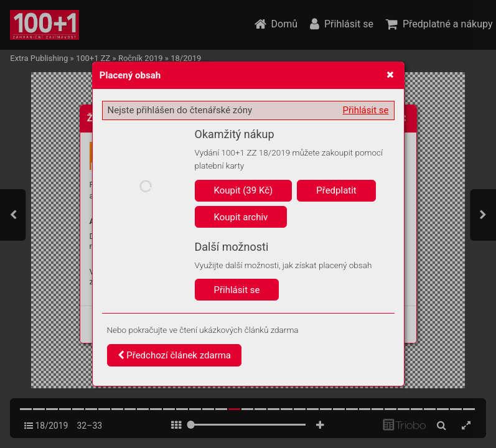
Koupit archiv (241, 217)
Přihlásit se (366, 110)
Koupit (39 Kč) (244, 190)
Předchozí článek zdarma (175, 355)
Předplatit (336, 190)
